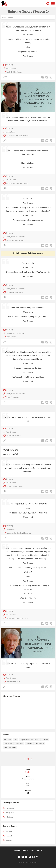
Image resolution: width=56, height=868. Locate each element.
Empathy (19, 136)
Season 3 (9, 840)
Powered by (11, 454)
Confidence (10, 292)
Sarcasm (19, 184)
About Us (18, 851)
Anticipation (10, 184)
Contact (39, 851)
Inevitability (18, 533)
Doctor (8, 486)
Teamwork (15, 397)
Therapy (25, 184)
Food (8, 72)
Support (26, 136)
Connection (10, 436)
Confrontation (11, 682)
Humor (9, 240)
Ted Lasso (7, 740)
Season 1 (9, 832)
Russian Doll (19, 743)
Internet (19, 72)
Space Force (40, 743)
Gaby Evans (10, 817)
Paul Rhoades (11, 68)
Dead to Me (8, 743)
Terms (32, 851)
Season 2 (9, 836)
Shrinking (9, 65)
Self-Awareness (23, 618)
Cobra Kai (29, 743)
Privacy (25, 851)
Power (21, 240)
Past (18, 682)
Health (13, 72)
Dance (8, 337)
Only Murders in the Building (29, 740)
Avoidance (10, 533)
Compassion (11, 136)
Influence (15, 240)
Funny (21, 292)
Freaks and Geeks (10, 747)
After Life (45, 740)
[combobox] (28, 17)
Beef (15, 740)
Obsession (27, 533)
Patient (14, 486)
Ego (16, 292)
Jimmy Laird (10, 132)
